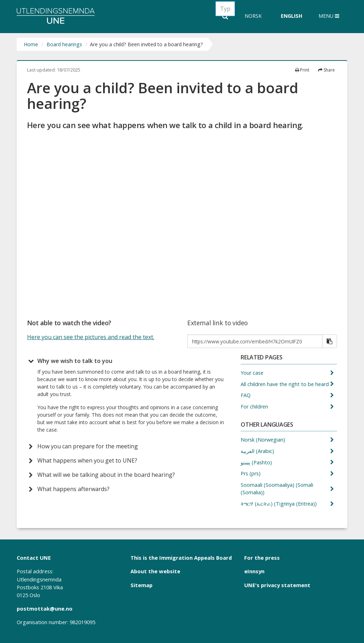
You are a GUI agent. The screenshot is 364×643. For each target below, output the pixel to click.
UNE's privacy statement (277, 585)
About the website (155, 571)
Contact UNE (34, 558)
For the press (262, 558)
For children (255, 407)
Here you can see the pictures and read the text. (91, 337)
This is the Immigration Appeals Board (181, 558)
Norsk (253, 16)
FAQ (246, 395)
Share (326, 70)
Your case (253, 373)
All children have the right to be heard (285, 384)
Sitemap (141, 585)
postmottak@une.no (45, 608)
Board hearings (64, 44)
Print (302, 70)
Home (31, 44)
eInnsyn (254, 571)
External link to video (217, 323)
